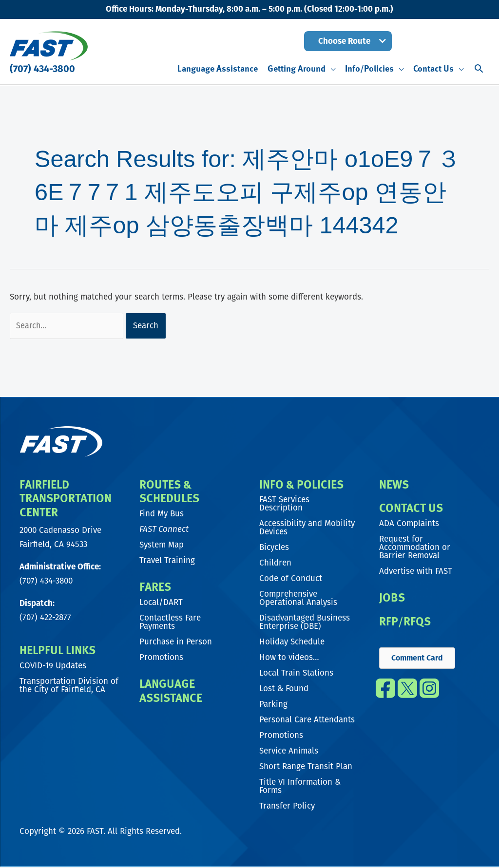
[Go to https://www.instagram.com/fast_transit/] (430, 693)
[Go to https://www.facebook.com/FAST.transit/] (385, 693)
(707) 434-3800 (42, 69)
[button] (348, 41)
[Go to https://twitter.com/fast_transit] (407, 693)
